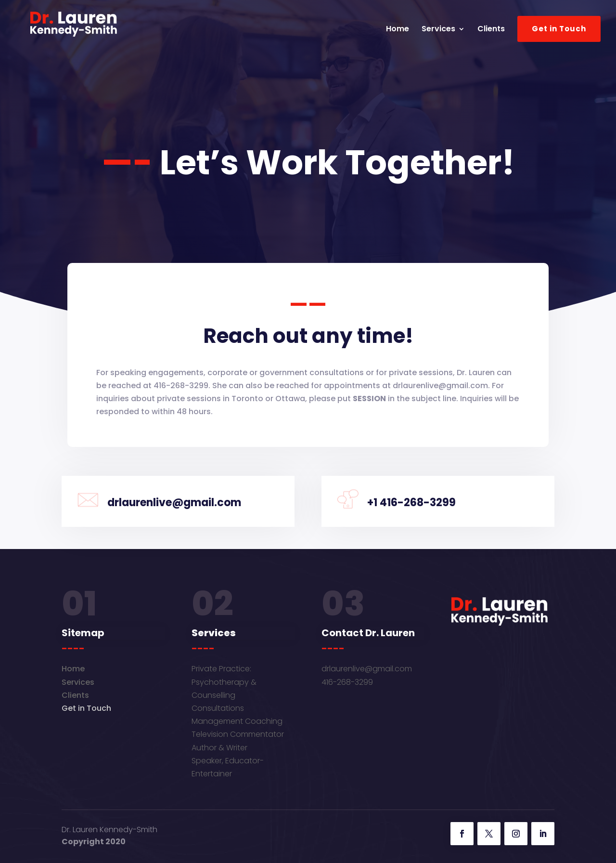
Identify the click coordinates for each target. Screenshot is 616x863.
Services (438, 30)
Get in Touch (559, 29)
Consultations (218, 708)
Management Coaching (237, 721)
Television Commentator (238, 734)
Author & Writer (219, 748)
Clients (491, 30)
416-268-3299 (347, 682)
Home (398, 30)
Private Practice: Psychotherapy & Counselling (224, 682)
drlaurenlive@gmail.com (367, 669)
